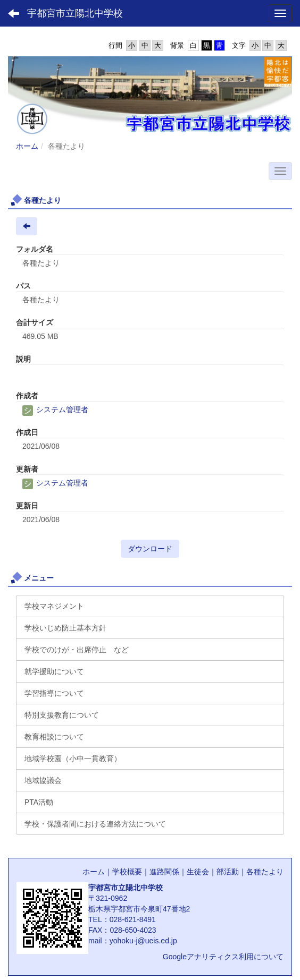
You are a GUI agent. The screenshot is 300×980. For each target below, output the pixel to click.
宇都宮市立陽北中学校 (75, 13)
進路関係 (164, 872)
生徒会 (198, 872)
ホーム (27, 146)
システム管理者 (55, 410)
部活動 (228, 872)
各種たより (265, 872)
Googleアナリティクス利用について (223, 957)
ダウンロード (150, 549)
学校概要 (127, 872)
